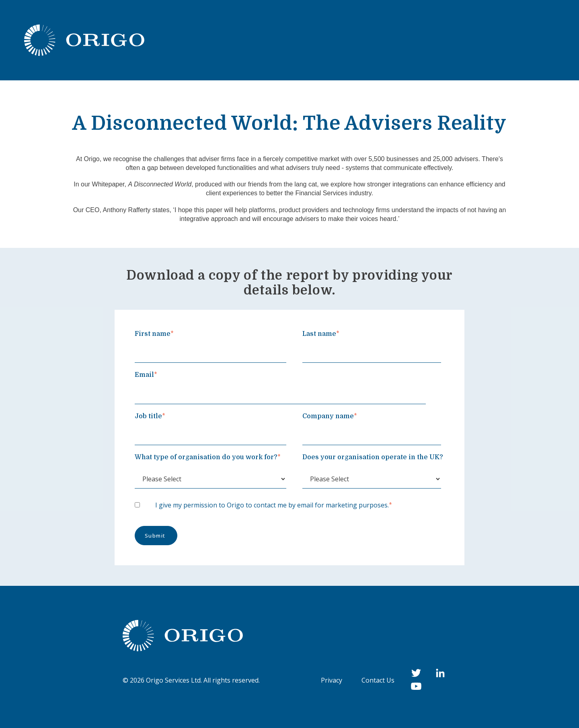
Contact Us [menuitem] (378, 680)
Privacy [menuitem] (332, 680)
